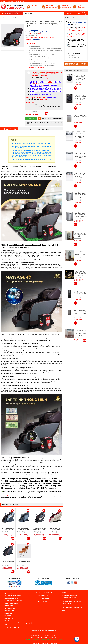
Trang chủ (4, 17)
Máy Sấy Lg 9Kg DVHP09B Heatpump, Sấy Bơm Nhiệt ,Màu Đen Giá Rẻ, (80, 98)
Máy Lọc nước (9, 613)
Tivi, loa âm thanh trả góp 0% (13, 596)
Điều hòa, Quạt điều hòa (11, 598)
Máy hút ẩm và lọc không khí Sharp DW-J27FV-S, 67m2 (80, 117)
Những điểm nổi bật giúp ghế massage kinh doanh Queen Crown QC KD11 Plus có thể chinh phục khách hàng (31, 147)
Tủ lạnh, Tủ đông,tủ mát (11, 603)
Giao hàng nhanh (35, 6)
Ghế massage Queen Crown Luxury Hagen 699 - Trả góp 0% (24, 563)
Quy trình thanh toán (42, 595)
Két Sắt (7, 621)
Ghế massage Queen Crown (42, 32)
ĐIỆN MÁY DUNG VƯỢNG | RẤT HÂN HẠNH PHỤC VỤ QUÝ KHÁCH (44, 640)
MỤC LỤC (14, 140)
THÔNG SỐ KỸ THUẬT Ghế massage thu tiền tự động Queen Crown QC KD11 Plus (31, 160)
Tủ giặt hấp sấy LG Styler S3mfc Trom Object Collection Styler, (80, 254)
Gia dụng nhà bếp (10, 608)
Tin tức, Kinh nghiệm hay (12, 627)
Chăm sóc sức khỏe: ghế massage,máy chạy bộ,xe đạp (19, 624)
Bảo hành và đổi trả (41, 601)
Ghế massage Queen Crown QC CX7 (55, 529)
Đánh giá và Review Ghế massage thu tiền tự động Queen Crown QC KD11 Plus (31, 143)
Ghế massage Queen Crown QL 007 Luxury (40, 529)
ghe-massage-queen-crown (15, 17)
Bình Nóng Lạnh (9, 611)
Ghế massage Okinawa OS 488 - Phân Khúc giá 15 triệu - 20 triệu (80, 273)
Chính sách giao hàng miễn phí (52, 118)
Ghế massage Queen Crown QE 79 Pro (8, 562)
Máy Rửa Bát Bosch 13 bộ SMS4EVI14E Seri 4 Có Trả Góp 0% (80, 215)
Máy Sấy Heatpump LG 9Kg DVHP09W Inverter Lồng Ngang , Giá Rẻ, (80, 78)
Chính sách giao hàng (42, 598)
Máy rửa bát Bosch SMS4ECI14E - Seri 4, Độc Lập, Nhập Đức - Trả (80, 195)
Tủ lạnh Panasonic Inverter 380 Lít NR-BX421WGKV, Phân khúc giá (80, 293)
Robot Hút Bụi (9, 618)
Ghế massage (36, 40)
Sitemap (65, 610)
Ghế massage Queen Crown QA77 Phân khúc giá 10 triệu (24, 530)
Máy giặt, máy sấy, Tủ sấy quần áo (14, 601)
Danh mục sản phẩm (11, 13)
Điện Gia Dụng (9, 606)
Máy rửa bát (8, 616)
